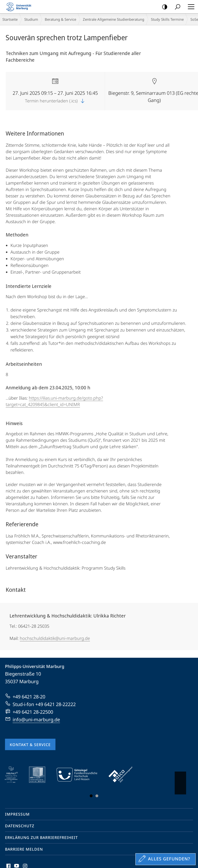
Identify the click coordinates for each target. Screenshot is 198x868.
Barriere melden (24, 849)
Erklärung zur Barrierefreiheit (41, 838)
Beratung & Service (60, 19)
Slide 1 (91, 796)
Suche (176, 7)
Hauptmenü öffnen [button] (190, 7)
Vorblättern (180, 781)
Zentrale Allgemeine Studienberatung (114, 19)
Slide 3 (97, 796)
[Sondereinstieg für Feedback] (166, 859)
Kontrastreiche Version (163, 7)
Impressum (17, 814)
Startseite (10, 19)
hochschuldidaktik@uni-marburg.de (55, 638)
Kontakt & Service (30, 745)
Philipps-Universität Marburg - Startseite (20, 7)
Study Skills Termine (167, 19)
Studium (31, 19)
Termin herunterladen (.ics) (55, 101)
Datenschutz (20, 826)
